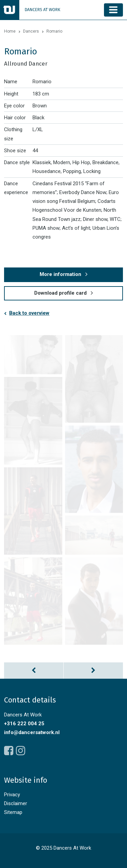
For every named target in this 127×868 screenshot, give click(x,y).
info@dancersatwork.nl (32, 732)
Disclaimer (16, 803)
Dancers (31, 31)
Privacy (12, 795)
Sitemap (13, 812)
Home (10, 31)
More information (60, 274)
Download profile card (60, 293)
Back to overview (29, 313)
